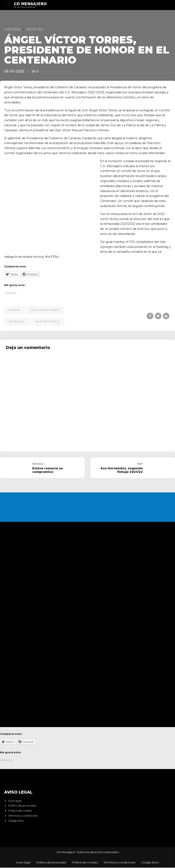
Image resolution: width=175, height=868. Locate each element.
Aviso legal (15, 801)
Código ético (16, 821)
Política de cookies (20, 811)
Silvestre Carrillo (47, 321)
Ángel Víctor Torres (45, 310)
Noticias (35, 29)
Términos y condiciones (23, 816)
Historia (13, 29)
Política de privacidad (22, 806)
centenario (17, 321)
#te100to (14, 310)
